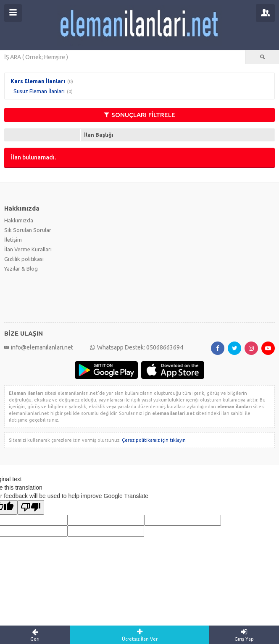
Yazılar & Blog (21, 269)
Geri (35, 635)
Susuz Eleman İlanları (39, 91)
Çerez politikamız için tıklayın (154, 440)
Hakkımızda (19, 220)
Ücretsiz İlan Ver (139, 635)
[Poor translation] (31, 507)
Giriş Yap (244, 635)
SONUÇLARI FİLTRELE (140, 115)
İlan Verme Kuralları (28, 249)
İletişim (13, 240)
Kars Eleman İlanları (38, 81)
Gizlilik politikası (24, 259)
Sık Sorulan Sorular (28, 230)
